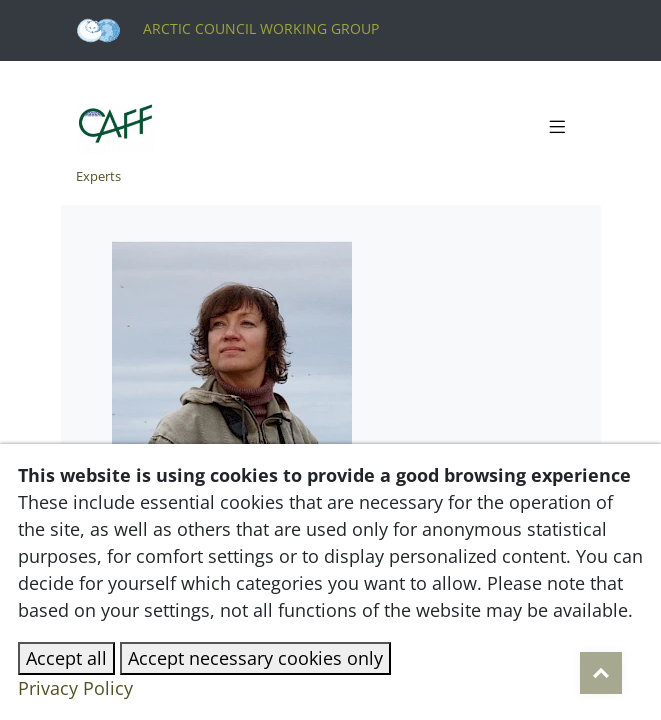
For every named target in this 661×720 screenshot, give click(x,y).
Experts (98, 176)
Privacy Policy (75, 688)
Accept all (66, 658)
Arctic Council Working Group (227, 28)
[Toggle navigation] (558, 128)
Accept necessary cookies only (255, 658)
